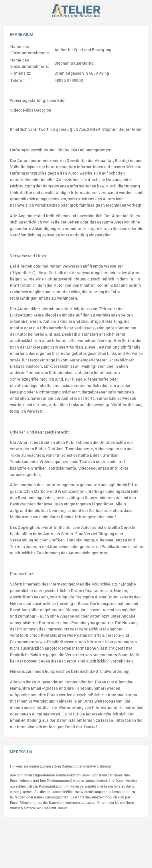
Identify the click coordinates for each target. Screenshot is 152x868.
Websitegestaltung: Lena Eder (38, 100)
